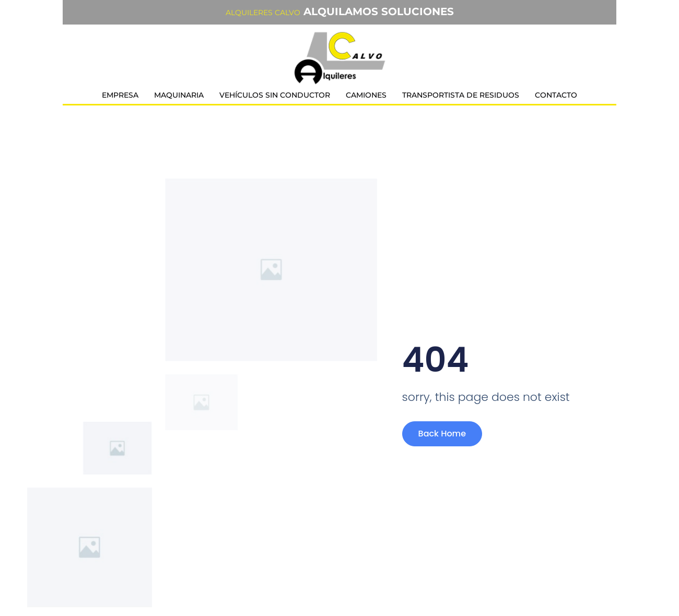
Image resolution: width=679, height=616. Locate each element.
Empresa (120, 95)
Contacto (556, 95)
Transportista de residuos (461, 95)
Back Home (442, 434)
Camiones (366, 95)
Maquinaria (179, 95)
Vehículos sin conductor (275, 95)
